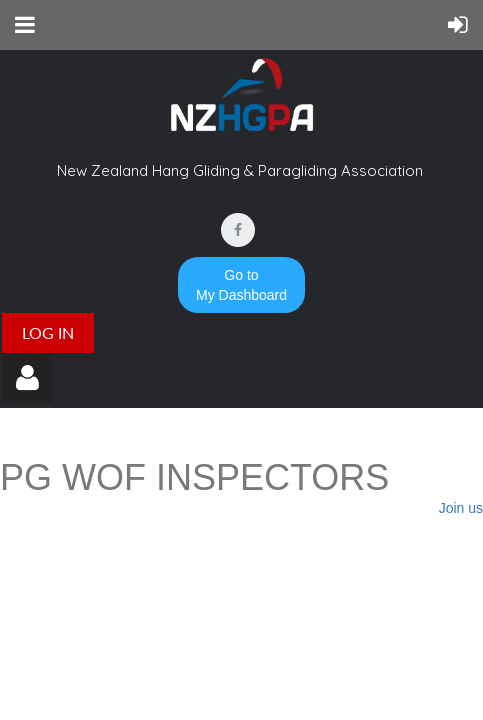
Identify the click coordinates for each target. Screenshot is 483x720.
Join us (461, 508)
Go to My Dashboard (241, 285)
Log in (48, 332)
